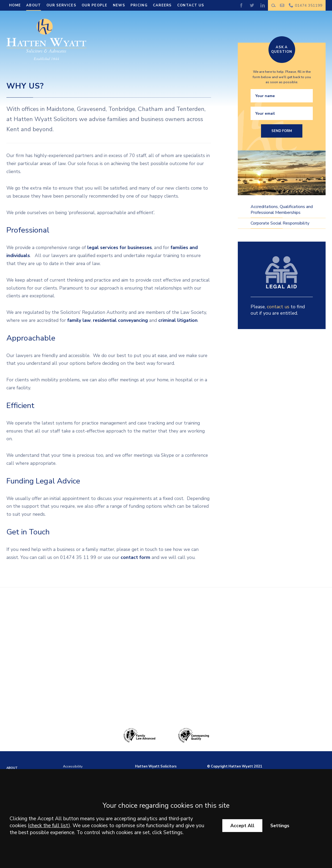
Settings (280, 826)
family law (79, 320)
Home (15, 5)
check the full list (49, 826)
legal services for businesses (120, 247)
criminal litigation (178, 320)
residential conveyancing (120, 320)
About (33, 5)
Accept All (242, 826)
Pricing (139, 5)
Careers (162, 5)
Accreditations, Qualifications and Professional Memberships (282, 210)
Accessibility (73, 766)
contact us (278, 307)
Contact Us (191, 5)
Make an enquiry (282, 5)
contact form (135, 557)
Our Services (61, 5)
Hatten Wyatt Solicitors (156, 766)
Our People (95, 5)
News (119, 5)
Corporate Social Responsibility (280, 223)
